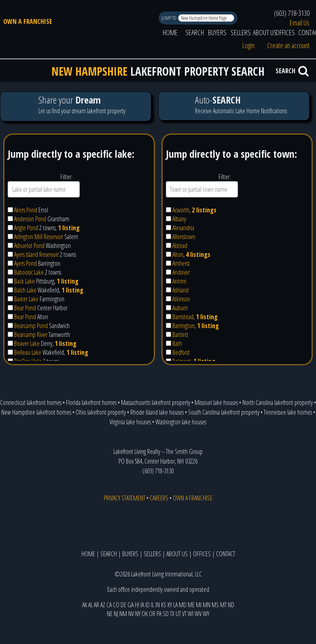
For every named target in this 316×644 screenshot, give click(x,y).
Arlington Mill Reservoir (39, 237)
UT (178, 614)
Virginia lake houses (130, 422)
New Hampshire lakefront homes (36, 412)
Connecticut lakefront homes (31, 402)
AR (96, 605)
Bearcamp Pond (31, 326)
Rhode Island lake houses (157, 412)
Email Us (300, 23)
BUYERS (217, 32)
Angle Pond (26, 228)
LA (175, 605)
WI (191, 614)
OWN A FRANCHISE (28, 21)
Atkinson (181, 299)
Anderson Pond (30, 219)
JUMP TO (169, 18)
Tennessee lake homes (288, 412)
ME (191, 605)
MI (199, 605)
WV (198, 614)
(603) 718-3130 (292, 13)
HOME (170, 32)
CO (116, 605)
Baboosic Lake (29, 272)
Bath (177, 343)
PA (159, 614)
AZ (103, 605)
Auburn (180, 308)
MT (223, 605)
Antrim (179, 281)
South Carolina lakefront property (224, 412)
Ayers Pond (25, 263)
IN (158, 605)
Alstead (180, 246)
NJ (116, 614)
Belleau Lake (28, 352)
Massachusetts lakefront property (156, 402)
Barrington (183, 326)
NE (110, 614)
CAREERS (159, 498)
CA (109, 605)
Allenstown (184, 237)
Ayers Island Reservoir (36, 254)
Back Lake (24, 281)
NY (138, 614)
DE (123, 605)
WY (206, 614)
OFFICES (285, 32)
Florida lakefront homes (91, 402)
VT (184, 614)
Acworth (181, 210)
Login (248, 45)
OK (145, 614)
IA (142, 605)
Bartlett (180, 335)
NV (131, 614)
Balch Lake (25, 290)
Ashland (180, 290)
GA (130, 605)
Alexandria (183, 228)
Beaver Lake (27, 343)
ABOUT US (265, 32)
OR (152, 614)
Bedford (181, 352)
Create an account (288, 45)
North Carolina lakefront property (278, 402)
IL (153, 605)
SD (166, 614)
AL (90, 605)
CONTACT (226, 554)
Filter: (66, 177)
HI (137, 605)
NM (123, 614)
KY (170, 605)
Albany (179, 219)
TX (172, 614)
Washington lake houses (181, 422)
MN (207, 605)
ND (231, 605)
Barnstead (183, 317)
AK (85, 605)
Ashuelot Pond (29, 246)
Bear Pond (25, 308)
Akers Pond (26, 210)
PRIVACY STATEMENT (125, 498)
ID (147, 605)
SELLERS (241, 32)
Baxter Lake (26, 299)
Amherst (181, 263)
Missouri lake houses (216, 402)
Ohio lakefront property (101, 412)
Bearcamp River (31, 335)
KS (164, 605)
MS (215, 605)
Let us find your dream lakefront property (75, 106)
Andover (181, 272)
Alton (178, 254)
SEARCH (195, 32)
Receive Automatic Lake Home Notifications (234, 106)
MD (183, 605)
